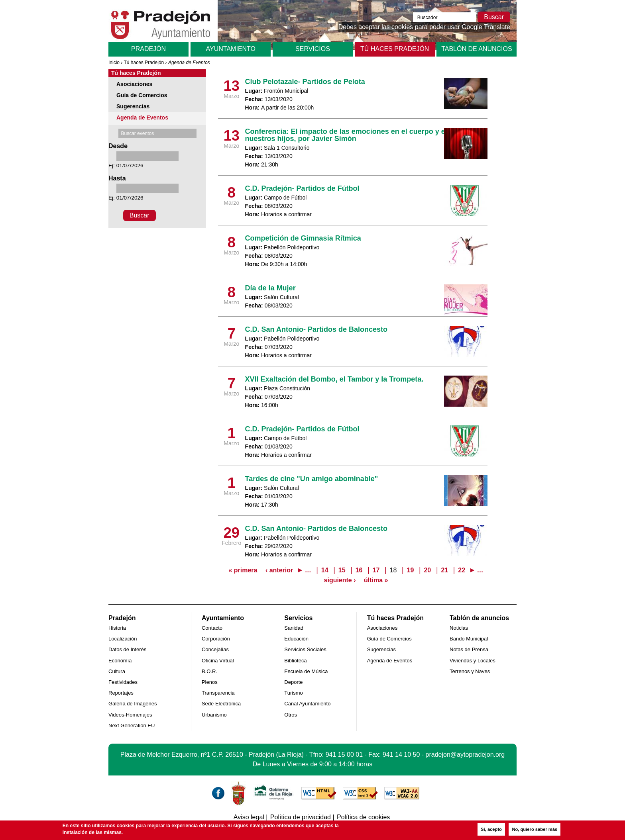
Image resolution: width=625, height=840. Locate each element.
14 (325, 570)
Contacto (212, 628)
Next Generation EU (132, 725)
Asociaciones (134, 84)
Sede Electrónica (221, 704)
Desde (118, 146)
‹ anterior (279, 570)
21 (444, 570)
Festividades (123, 682)
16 (359, 570)
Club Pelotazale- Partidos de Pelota (305, 82)
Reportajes (121, 693)
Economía (120, 661)
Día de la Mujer (270, 288)
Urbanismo (214, 715)
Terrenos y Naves (470, 671)
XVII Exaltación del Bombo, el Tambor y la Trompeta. (334, 379)
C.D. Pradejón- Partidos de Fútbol (302, 188)
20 (427, 570)
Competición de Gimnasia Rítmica (303, 238)
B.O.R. (209, 671)
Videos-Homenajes (130, 715)
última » (376, 580)
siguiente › (340, 580)
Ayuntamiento (231, 49)
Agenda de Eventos (142, 117)
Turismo (293, 693)
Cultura (117, 671)
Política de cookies (363, 817)
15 (342, 570)
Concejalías (215, 649)
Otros (291, 715)
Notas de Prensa (469, 649)
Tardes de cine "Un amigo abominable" (312, 479)
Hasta (117, 178)
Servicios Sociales (305, 649)
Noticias (459, 628)
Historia (117, 628)
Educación (296, 639)
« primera (243, 570)
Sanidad (294, 628)
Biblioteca (295, 661)
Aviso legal (249, 817)
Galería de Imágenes (133, 704)
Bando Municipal (469, 639)
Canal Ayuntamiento (307, 704)
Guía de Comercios (142, 95)
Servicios (313, 49)
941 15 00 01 (344, 755)
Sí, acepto (491, 829)
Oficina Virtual (218, 661)
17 (376, 570)
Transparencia (218, 693)
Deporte (293, 682)
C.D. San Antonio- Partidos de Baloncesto (316, 329)
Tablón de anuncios (477, 49)
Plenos (210, 682)
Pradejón (148, 49)
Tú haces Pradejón (395, 49)
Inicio (114, 63)
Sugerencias (133, 106)
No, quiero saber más (535, 829)
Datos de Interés (127, 649)
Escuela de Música (306, 671)
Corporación (216, 639)
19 (411, 570)
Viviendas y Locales (473, 661)
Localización (123, 639)
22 (462, 570)
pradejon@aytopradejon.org (465, 755)
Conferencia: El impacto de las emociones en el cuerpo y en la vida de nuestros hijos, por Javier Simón (365, 135)
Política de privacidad (301, 817)
